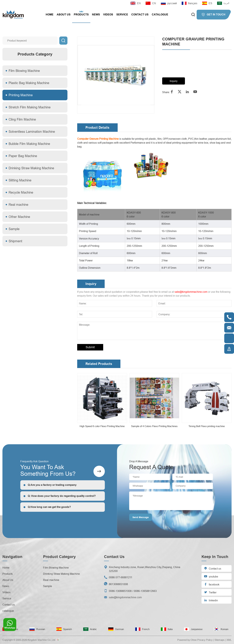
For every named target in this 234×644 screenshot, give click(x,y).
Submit (90, 347)
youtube (211, 576)
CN (151, 3)
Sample (14, 229)
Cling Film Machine (22, 119)
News (96, 15)
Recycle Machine (21, 192)
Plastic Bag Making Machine (29, 83)
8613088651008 (118, 584)
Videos (108, 15)
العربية (223, 3)
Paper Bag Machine (23, 156)
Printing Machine (21, 95)
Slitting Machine (20, 180)
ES (207, 3)
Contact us (140, 15)
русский (169, 3)
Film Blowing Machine (24, 71)
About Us (64, 15)
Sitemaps (220, 640)
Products (81, 15)
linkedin (211, 600)
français (189, 3)
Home (50, 15)
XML (229, 640)
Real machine (18, 205)
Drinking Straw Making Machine (31, 168)
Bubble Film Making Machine (29, 144)
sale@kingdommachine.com (191, 292)
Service (122, 15)
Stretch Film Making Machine (30, 107)
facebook (212, 584)
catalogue (160, 15)
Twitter (210, 592)
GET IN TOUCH (213, 15)
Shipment (15, 241)
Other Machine (19, 217)
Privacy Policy (205, 640)
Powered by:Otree (187, 640)
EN (136, 3)
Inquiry (174, 81)
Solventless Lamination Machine (32, 132)
